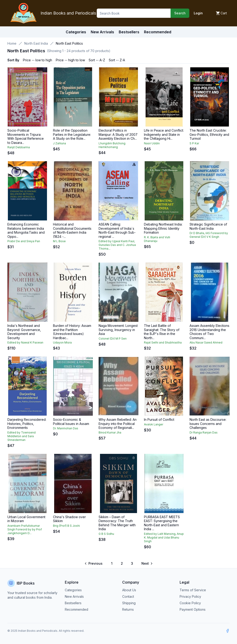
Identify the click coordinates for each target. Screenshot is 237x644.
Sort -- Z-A (117, 60)
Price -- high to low (70, 60)
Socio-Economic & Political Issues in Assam (71, 422)
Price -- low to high (37, 60)
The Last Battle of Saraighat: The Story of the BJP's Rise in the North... (162, 332)
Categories (76, 32)
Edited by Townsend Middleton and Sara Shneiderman (22, 436)
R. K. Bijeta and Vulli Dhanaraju (157, 239)
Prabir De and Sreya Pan (24, 241)
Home (12, 43)
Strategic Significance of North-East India (208, 226)
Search (180, 13)
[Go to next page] (147, 563)
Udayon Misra (62, 342)
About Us (129, 590)
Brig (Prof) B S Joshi (66, 526)
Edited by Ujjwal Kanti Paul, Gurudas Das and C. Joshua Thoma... (117, 245)
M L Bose (59, 241)
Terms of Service (193, 590)
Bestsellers (73, 603)
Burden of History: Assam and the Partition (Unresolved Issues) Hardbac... (72, 332)
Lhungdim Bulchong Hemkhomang (112, 145)
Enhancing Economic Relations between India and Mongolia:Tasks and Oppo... (26, 230)
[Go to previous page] (94, 563)
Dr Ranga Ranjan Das (204, 432)
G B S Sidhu (106, 534)
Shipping (129, 603)
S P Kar (194, 143)
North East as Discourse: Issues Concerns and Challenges (208, 424)
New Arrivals (74, 596)
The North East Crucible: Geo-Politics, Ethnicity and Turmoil (209, 134)
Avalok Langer (154, 424)
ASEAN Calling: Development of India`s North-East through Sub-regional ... (117, 230)
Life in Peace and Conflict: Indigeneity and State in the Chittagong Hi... (164, 134)
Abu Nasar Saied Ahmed (206, 342)
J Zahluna (59, 143)
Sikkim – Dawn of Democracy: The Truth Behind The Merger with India (117, 523)
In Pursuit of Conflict (159, 420)
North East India (36, 43)
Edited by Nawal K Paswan (25, 342)
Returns (128, 609)
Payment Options (193, 609)
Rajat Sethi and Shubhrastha (163, 342)
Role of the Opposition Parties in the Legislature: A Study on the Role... (72, 134)
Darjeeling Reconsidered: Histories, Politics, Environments (27, 424)
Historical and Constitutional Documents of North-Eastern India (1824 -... (72, 230)
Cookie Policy (190, 603)
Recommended (76, 609)
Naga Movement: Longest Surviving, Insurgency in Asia (118, 330)
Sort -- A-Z (97, 60)
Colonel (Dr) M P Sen (113, 339)
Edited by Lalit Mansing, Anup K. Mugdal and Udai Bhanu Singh (164, 537)
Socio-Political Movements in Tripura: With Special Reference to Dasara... (26, 136)
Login (198, 13)
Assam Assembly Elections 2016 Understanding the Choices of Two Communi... (209, 332)
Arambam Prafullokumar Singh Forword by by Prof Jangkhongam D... (25, 529)
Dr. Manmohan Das (66, 428)
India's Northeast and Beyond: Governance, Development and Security (24, 332)
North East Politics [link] (69, 43)
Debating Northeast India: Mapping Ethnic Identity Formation (163, 228)
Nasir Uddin (152, 143)
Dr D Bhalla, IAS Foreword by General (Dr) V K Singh (209, 235)
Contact (128, 596)
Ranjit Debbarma (19, 147)
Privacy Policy (190, 596)
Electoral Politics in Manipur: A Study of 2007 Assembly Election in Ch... (118, 134)
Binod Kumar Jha (110, 432)
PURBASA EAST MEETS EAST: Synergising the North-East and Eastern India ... (162, 523)
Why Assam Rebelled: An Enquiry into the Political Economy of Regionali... (118, 424)
